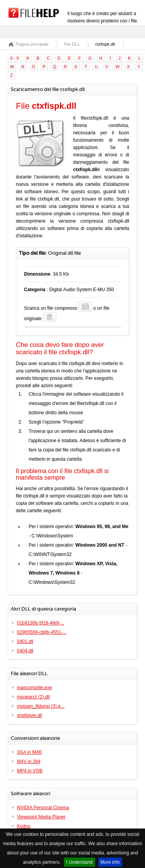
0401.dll (25, 642)
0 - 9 (15, 58)
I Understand (79, 862)
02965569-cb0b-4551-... (42, 632)
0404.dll (25, 651)
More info (110, 862)
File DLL (72, 44)
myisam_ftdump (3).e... (41, 706)
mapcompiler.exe (35, 688)
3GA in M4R (30, 752)
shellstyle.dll (30, 715)
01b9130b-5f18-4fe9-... (41, 623)
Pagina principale (32, 44)
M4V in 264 (29, 762)
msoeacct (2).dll (33, 697)
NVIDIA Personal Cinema (43, 808)
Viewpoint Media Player (41, 817)
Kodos (24, 826)
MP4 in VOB (30, 771)
